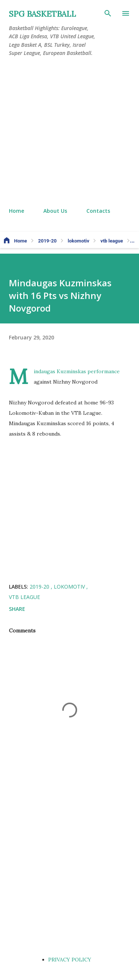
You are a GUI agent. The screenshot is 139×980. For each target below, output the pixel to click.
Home (16, 211)
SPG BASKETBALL (42, 14)
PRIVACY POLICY (70, 960)
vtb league (24, 597)
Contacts (98, 211)
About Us (55, 211)
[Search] (108, 13)
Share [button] (17, 609)
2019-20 (40, 587)
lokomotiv (70, 587)
